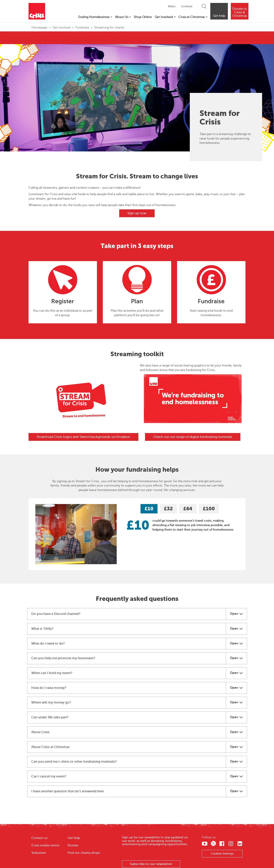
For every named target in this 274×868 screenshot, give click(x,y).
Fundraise (82, 28)
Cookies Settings (222, 854)
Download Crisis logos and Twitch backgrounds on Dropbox (83, 437)
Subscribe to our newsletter (151, 864)
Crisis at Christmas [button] (193, 17)
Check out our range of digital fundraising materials (193, 437)
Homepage (39, 28)
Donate (73, 845)
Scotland (187, 6)
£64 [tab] (188, 509)
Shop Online (143, 17)
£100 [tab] (209, 509)
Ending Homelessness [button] (95, 17)
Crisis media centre (45, 845)
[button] (219, 11)
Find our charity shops (84, 853)
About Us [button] (123, 17)
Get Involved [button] (165, 17)
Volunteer (39, 853)
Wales (171, 6)
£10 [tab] (149, 509)
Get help (74, 838)
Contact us (39, 838)
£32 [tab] (168, 509)
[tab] (137, 614)
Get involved (61, 28)
